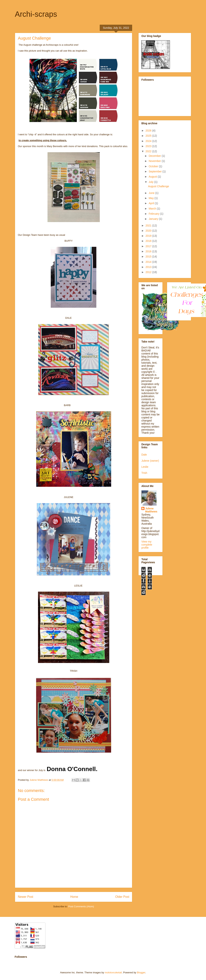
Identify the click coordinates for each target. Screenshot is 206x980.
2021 (149, 225)
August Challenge (159, 186)
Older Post (122, 897)
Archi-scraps (36, 14)
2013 (149, 267)
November (155, 161)
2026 (149, 131)
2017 (149, 246)
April (152, 203)
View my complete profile (147, 545)
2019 (149, 236)
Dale (144, 455)
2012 (149, 272)
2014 (149, 262)
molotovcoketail (113, 972)
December (155, 156)
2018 (149, 241)
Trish (144, 473)
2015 (149, 257)
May (151, 198)
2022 (149, 151)
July (151, 182)
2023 (149, 146)
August (153, 177)
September (155, 171)
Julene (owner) (150, 461)
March (153, 209)
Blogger (141, 972)
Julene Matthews (151, 510)
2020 (149, 231)
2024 (149, 141)
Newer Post (26, 897)
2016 (149, 251)
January (154, 219)
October (154, 166)
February (154, 214)
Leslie (145, 467)
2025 (149, 136)
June (152, 193)
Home (74, 897)
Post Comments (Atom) (81, 906)
